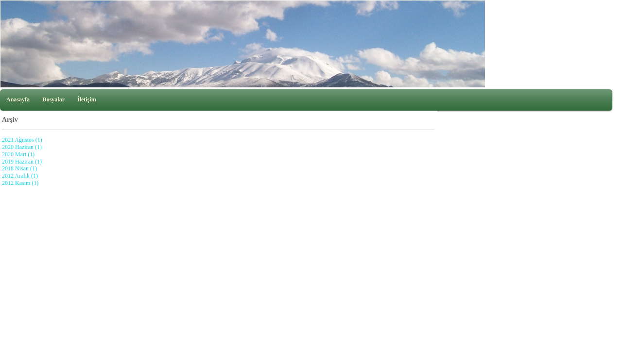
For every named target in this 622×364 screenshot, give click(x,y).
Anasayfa (18, 99)
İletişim (87, 99)
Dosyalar (53, 99)
